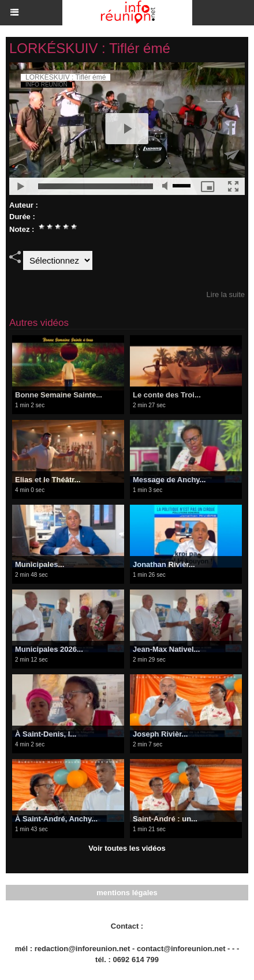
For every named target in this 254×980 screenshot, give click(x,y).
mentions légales (127, 893)
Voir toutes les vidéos (127, 848)
